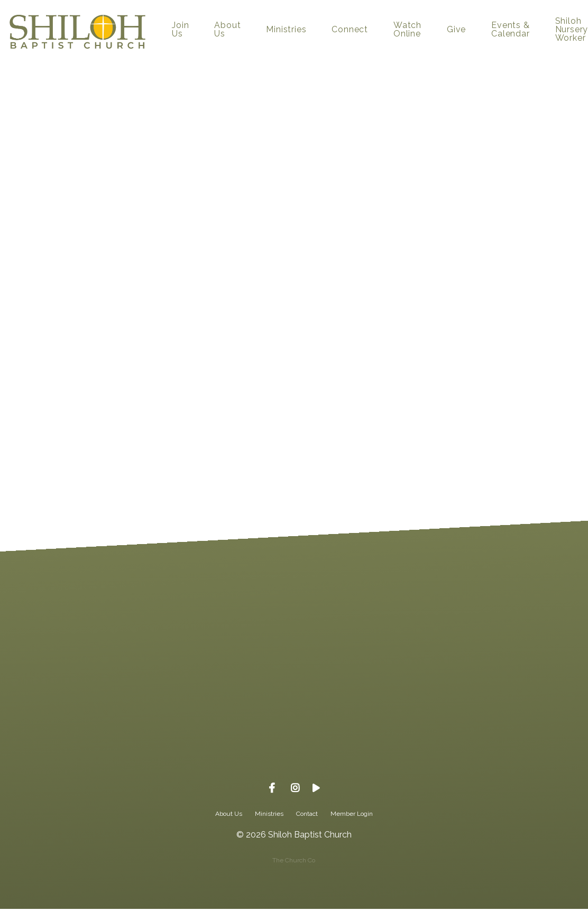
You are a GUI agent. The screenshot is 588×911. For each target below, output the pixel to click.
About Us (227, 30)
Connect (350, 30)
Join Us (180, 30)
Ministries (286, 30)
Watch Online (407, 30)
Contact (307, 814)
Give (456, 30)
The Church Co (294, 860)
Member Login (352, 814)
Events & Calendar (510, 30)
